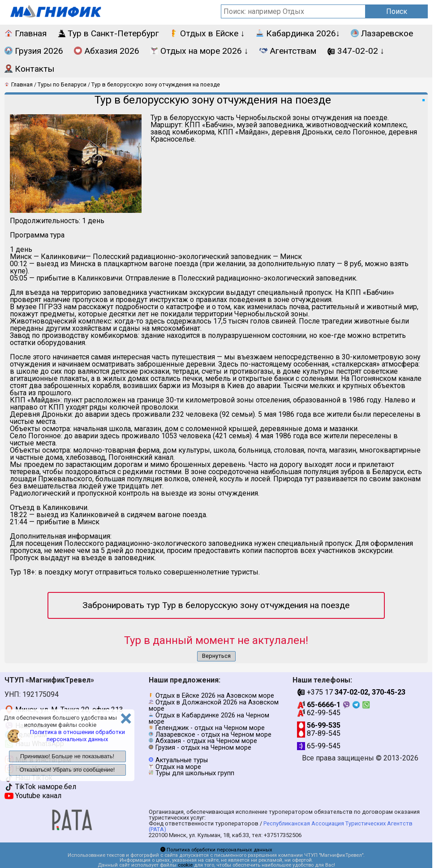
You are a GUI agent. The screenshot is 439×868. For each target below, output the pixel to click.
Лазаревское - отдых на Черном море (213, 735)
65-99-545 (319, 746)
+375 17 (351, 692)
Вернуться (216, 656)
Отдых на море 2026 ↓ (199, 51)
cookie (185, 865)
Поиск (397, 11)
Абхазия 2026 (107, 51)
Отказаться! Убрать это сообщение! (67, 770)
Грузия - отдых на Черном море (203, 748)
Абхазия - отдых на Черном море (206, 741)
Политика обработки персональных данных (216, 850)
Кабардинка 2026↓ (298, 33)
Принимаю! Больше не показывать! (67, 756)
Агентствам (288, 51)
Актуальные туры (182, 760)
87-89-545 (319, 733)
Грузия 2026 (34, 51)
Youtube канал (33, 796)
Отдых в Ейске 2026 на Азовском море (215, 696)
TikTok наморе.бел (40, 787)
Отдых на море (178, 767)
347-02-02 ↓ (356, 51)
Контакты (29, 69)
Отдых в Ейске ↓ (207, 33)
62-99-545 (319, 713)
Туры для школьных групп (195, 773)
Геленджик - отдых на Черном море (210, 728)
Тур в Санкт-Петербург (108, 33)
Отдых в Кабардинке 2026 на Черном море (209, 719)
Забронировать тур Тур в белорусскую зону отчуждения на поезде (216, 605)
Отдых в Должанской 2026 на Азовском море (214, 706)
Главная (26, 33)
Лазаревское (382, 33)
